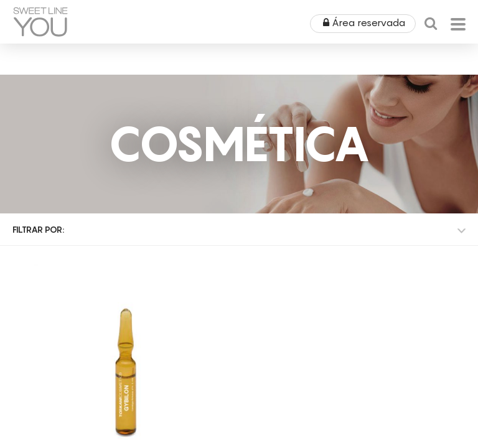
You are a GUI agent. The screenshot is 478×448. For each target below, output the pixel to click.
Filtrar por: (38, 229)
